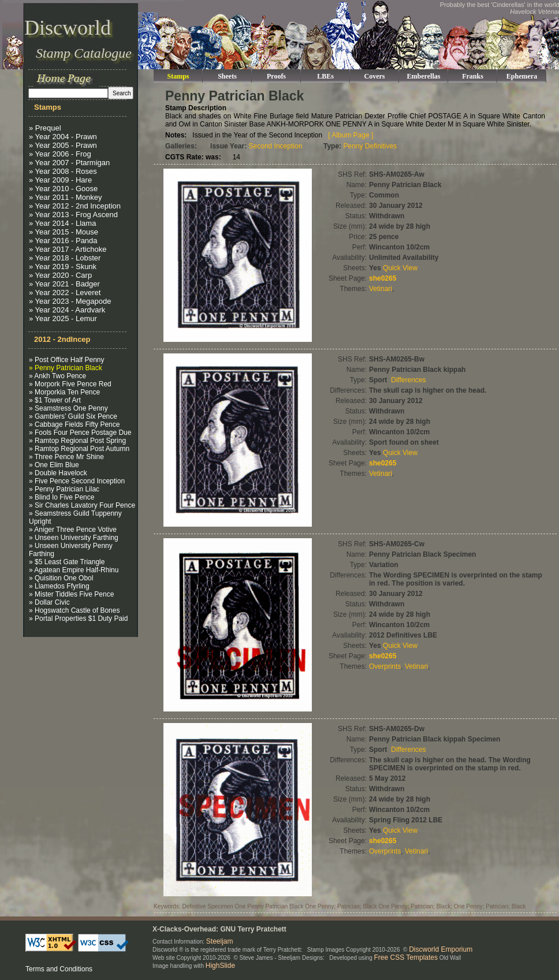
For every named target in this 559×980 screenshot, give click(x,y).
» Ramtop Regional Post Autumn (79, 449)
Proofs (276, 76)
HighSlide (220, 966)
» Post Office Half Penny (67, 360)
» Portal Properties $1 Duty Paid (78, 618)
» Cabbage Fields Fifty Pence (74, 424)
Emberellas (424, 76)
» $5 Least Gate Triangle (67, 562)
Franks (473, 76)
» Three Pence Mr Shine (66, 457)
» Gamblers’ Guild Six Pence (73, 416)
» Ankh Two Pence (57, 376)
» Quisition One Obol (61, 578)
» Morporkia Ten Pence (64, 392)
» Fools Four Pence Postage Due (80, 433)
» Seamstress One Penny (68, 408)
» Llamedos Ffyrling (59, 586)
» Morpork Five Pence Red (70, 384)
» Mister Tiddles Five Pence (71, 594)
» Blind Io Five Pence (62, 497)
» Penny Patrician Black (66, 368)
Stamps (178, 76)
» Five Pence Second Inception (77, 481)
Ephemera (522, 76)
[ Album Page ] (351, 135)
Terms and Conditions (59, 969)
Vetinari (381, 289)
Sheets (227, 76)
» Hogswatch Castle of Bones (74, 610)
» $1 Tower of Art (55, 400)
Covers (375, 76)
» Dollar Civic (49, 602)
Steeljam (220, 941)
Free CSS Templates (406, 957)
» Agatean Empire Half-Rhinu (74, 570)
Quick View (400, 268)
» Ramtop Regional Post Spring (77, 441)
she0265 (383, 278)
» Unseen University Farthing (74, 538)
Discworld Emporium (441, 949)
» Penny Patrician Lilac (64, 489)
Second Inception (276, 146)
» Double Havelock (58, 473)
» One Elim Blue (54, 465)
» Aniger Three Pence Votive (73, 530)
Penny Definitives (370, 146)
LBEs (325, 76)
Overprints (385, 666)
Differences (408, 380)
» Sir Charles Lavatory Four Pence (82, 505)
